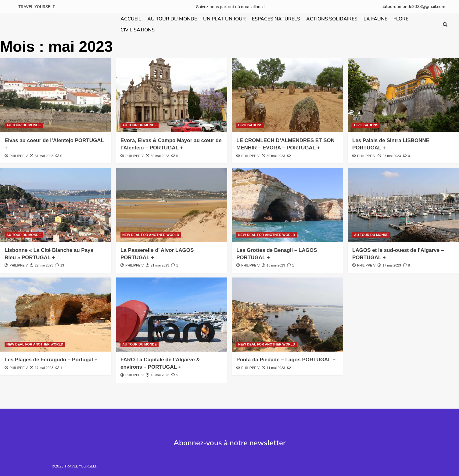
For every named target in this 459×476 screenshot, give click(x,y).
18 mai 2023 (276, 265)
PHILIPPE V (19, 156)
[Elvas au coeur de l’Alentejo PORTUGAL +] (56, 95)
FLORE (401, 19)
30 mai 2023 (160, 156)
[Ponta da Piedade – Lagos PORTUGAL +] (287, 315)
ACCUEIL (131, 19)
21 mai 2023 (160, 265)
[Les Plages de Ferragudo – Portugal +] (56, 315)
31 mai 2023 (44, 156)
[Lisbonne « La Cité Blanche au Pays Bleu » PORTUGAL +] (56, 205)
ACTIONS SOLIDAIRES (332, 19)
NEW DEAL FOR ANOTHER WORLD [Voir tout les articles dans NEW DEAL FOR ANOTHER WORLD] (151, 235)
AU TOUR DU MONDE (172, 19)
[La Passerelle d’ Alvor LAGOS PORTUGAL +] (172, 205)
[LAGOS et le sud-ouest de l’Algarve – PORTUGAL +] (403, 205)
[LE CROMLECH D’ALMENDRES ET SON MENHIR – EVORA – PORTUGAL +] (287, 95)
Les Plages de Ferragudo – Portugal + (51, 360)
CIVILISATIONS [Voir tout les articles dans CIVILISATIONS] (250, 125)
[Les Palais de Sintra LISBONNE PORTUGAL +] (403, 95)
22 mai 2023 (44, 265)
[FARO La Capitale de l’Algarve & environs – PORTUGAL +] (172, 315)
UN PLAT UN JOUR (224, 19)
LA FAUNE (375, 19)
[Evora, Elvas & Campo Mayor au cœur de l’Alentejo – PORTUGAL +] (172, 95)
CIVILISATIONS (138, 30)
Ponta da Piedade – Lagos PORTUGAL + (286, 360)
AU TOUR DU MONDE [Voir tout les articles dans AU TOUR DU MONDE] (24, 125)
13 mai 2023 (160, 375)
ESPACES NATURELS (276, 19)
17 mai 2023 (392, 265)
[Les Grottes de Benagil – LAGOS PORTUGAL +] (287, 205)
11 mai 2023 (276, 368)
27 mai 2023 (392, 156)
